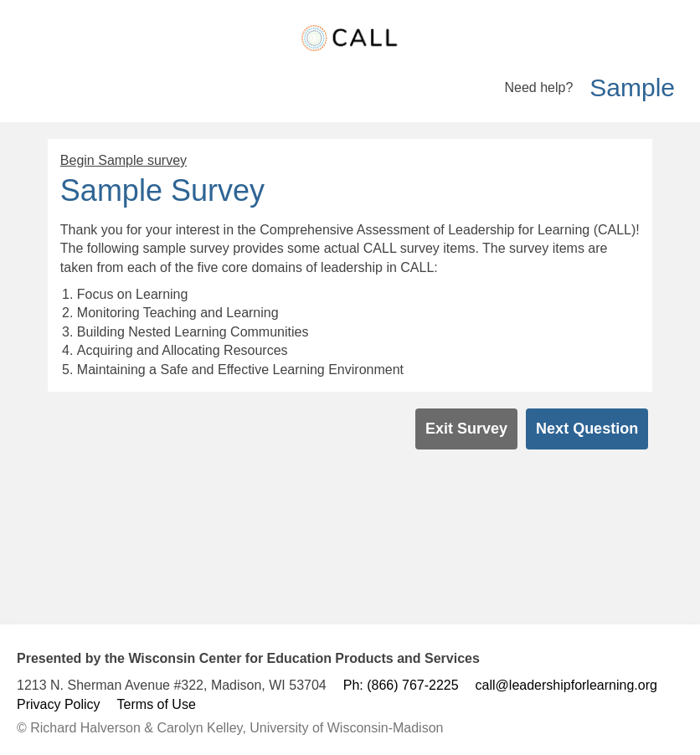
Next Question (587, 429)
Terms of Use (157, 704)
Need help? (538, 87)
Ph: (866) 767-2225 (401, 685)
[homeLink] (350, 38)
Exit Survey (466, 429)
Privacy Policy (59, 704)
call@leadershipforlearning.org (566, 685)
